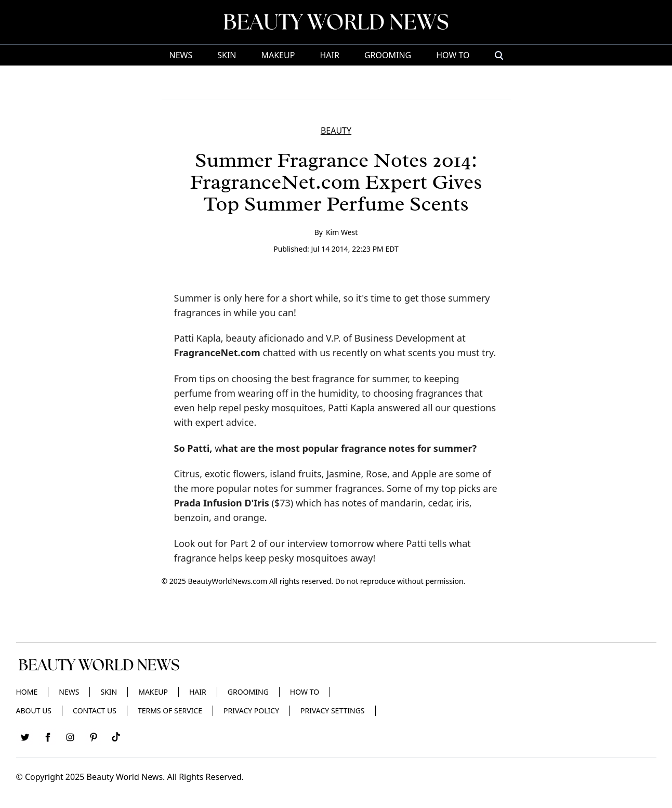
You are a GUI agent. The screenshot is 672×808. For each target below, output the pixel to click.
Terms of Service (170, 711)
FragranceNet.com (217, 353)
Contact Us (95, 711)
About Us (34, 711)
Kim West (342, 232)
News (181, 55)
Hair (329, 55)
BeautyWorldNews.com (227, 581)
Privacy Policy (251, 711)
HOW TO (453, 55)
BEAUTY (336, 131)
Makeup (278, 55)
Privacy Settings (332, 711)
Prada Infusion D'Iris (222, 503)
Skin (227, 55)
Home (27, 692)
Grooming (388, 55)
